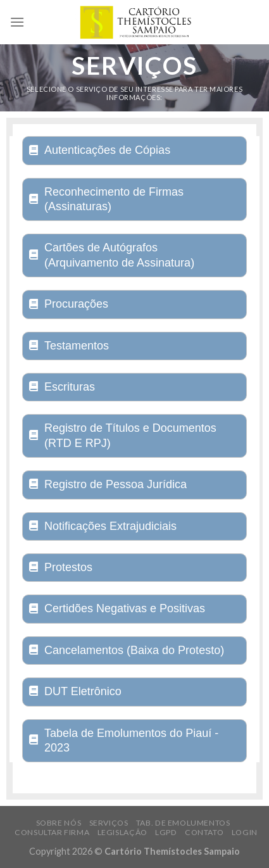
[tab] (134, 150)
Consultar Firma (52, 832)
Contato (204, 832)
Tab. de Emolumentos (183, 823)
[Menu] (17, 22)
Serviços (109, 823)
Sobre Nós (59, 823)
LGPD (166, 832)
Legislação (122, 832)
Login (245, 832)
